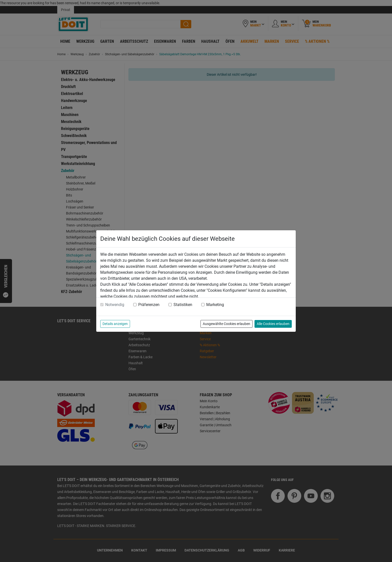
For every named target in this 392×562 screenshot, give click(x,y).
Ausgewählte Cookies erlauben (226, 324)
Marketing (215, 305)
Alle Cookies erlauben (273, 324)
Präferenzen (149, 305)
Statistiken (183, 305)
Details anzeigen (115, 324)
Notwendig (115, 305)
